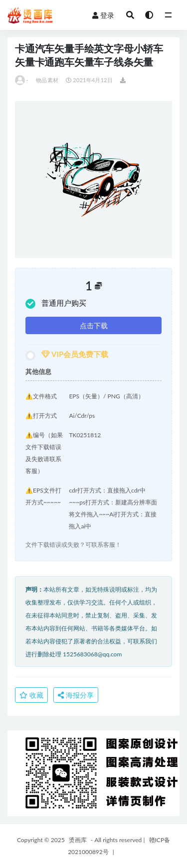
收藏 (31, 695)
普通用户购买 (56, 304)
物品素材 (47, 80)
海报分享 (76, 695)
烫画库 (78, 840)
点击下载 (94, 325)
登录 (103, 15)
